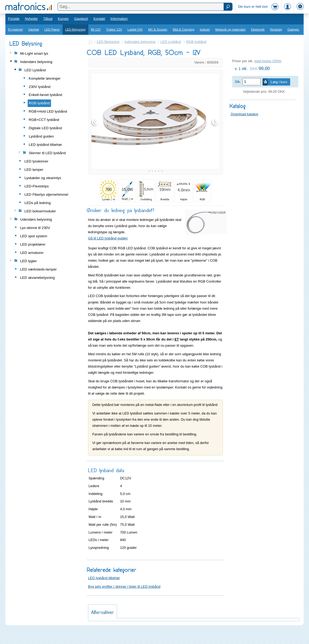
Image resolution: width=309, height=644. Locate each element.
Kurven (63, 19)
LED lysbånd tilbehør (104, 591)
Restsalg (276, 29)
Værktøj (34, 29)
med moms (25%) (268, 61)
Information (119, 19)
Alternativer (103, 626)
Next (216, 129)
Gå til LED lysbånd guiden (108, 252)
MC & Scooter (158, 29)
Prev (95, 129)
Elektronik (258, 29)
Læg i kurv (279, 82)
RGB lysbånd (196, 42)
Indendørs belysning (140, 42)
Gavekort (81, 19)
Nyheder (31, 19)
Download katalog (245, 114)
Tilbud (48, 19)
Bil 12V (96, 29)
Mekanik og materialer (230, 29)
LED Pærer (52, 29)
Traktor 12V (114, 29)
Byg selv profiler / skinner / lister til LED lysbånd (124, 600)
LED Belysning (75, 29)
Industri (205, 29)
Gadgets (293, 29)
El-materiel (15, 29)
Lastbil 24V (135, 29)
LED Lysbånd (171, 42)
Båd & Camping (183, 29)
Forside (14, 19)
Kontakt (99, 19)
